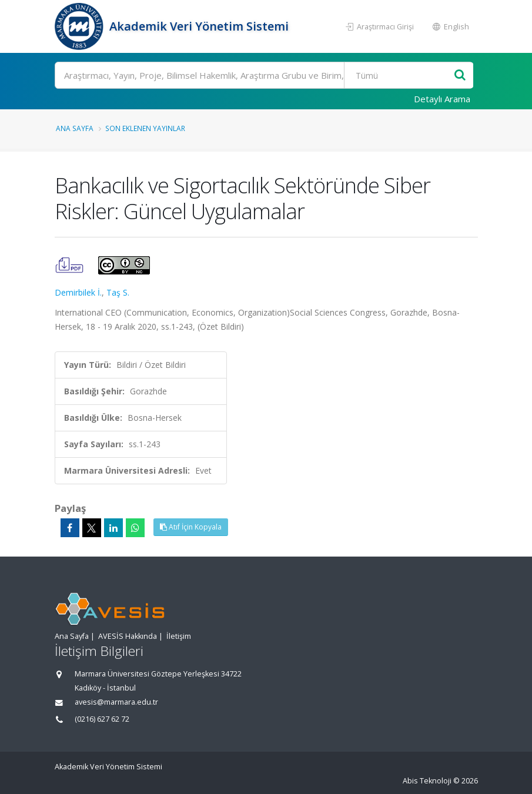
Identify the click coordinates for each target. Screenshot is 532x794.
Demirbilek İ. (78, 292)
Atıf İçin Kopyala (191, 527)
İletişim (179, 636)
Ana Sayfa (75, 128)
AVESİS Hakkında (128, 636)
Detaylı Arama (442, 99)
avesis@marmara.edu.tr (116, 702)
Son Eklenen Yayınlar (145, 128)
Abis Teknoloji (427, 781)
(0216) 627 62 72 (102, 719)
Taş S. (118, 292)
